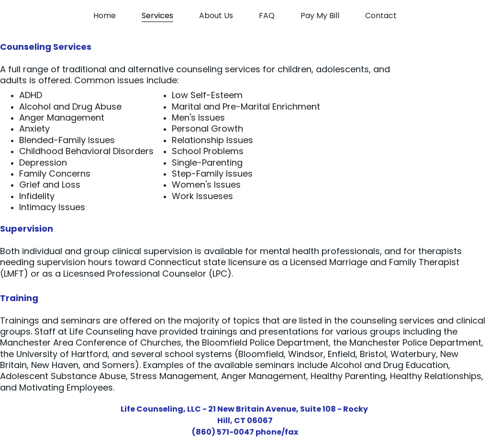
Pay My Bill (320, 16)
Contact (381, 16)
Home (105, 16)
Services (157, 16)
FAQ (267, 16)
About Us (216, 16)
